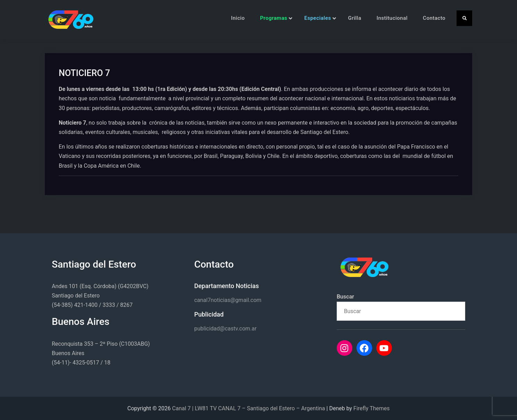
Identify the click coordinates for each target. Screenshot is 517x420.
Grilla (355, 18)
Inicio (238, 18)
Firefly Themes (371, 408)
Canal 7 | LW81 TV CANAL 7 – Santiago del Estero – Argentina (248, 408)
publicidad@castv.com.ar (225, 329)
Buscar (345, 297)
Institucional (392, 18)
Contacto (434, 18)
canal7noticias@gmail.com (228, 300)
